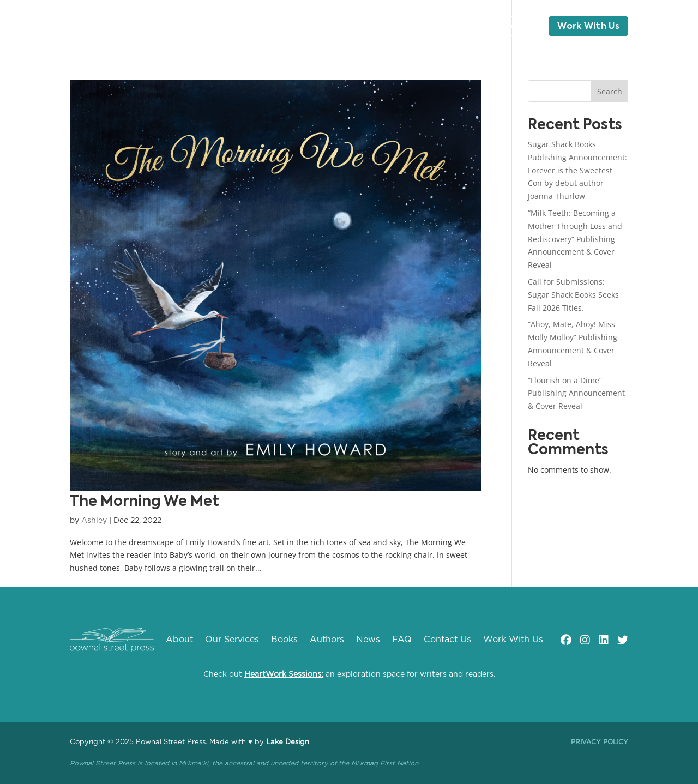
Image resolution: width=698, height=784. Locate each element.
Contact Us (507, 27)
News (376, 27)
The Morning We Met (145, 502)
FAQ (447, 27)
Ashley (94, 521)
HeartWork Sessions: (284, 674)
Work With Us (588, 27)
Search (610, 91)
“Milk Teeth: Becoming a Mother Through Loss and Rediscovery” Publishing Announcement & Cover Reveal (575, 239)
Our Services (226, 27)
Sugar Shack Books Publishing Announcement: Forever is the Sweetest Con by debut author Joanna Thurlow (577, 170)
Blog (413, 27)
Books (284, 27)
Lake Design (288, 742)
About (167, 27)
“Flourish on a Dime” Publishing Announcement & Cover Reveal (576, 393)
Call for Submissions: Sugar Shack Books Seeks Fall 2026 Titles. (573, 295)
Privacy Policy (600, 742)
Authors (331, 27)
